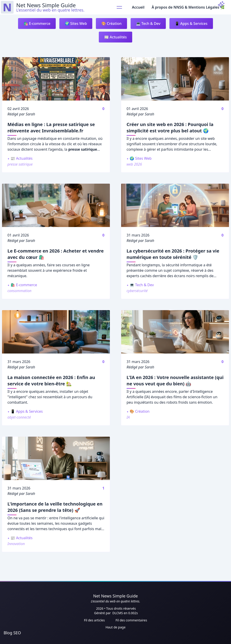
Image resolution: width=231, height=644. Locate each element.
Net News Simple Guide (115, 596)
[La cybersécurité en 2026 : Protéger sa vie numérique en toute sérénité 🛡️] (175, 205)
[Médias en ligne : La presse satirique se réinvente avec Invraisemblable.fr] (56, 79)
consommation (19, 291)
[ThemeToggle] (221, 5)
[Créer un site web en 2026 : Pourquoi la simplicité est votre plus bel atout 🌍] (175, 79)
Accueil (138, 7)
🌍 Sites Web (76, 23)
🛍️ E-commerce (37, 23)
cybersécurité (137, 291)
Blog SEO (12, 633)
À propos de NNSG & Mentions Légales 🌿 (188, 7)
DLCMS (118, 613)
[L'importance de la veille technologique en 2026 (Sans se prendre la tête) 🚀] (56, 458)
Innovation (16, 544)
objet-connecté (19, 417)
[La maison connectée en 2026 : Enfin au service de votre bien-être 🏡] (56, 332)
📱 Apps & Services (191, 23)
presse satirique (20, 164)
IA (128, 417)
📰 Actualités (115, 37)
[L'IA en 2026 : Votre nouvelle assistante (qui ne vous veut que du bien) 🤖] (175, 332)
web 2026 (134, 164)
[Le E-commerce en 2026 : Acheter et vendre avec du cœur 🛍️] (56, 205)
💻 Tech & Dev (148, 23)
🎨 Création (111, 23)
